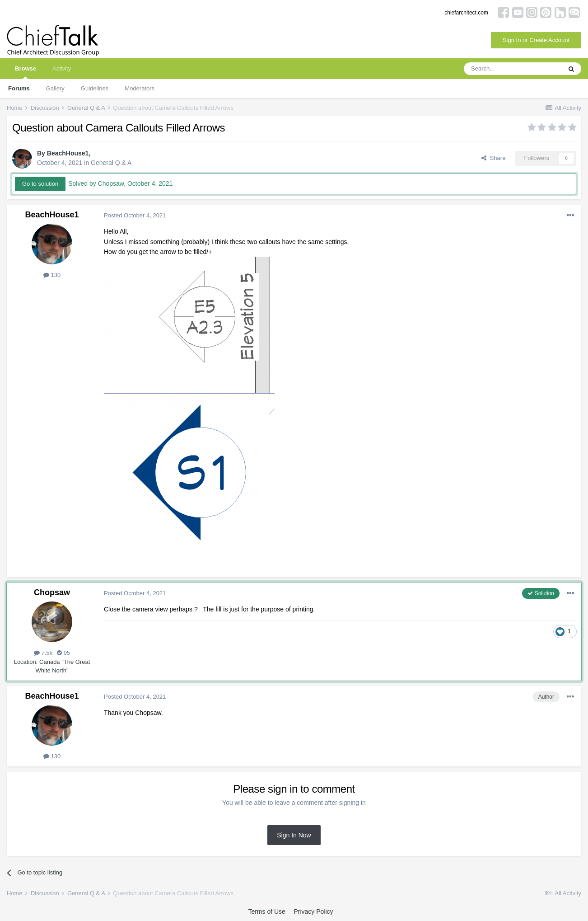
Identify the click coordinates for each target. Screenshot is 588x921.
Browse (26, 72)
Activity (62, 68)
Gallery (55, 88)
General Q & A (111, 163)
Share (493, 158)
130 (52, 275)
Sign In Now (294, 835)
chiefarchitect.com (466, 13)
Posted (135, 215)
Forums (19, 88)
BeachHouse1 (68, 153)
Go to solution (40, 184)
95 (63, 653)
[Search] (513, 69)
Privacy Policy (313, 912)
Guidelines (95, 88)
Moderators (140, 88)
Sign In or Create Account (536, 40)
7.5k (43, 653)
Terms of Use (266, 912)
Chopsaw (52, 592)
